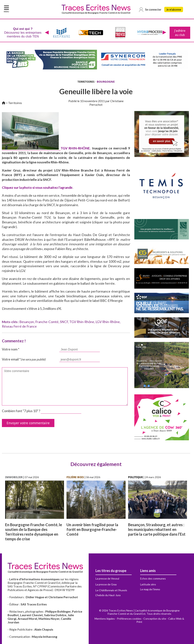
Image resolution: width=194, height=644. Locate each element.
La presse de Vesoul (107, 578)
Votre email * (24, 359)
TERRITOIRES (86, 82)
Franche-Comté (47, 322)
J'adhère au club (180, 33)
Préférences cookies (129, 619)
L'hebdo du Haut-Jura (108, 595)
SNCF (64, 322)
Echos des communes (153, 578)
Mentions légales (105, 619)
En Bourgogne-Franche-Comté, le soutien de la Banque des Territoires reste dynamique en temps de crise (34, 532)
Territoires (15, 103)
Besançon (27, 322)
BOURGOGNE (106, 82)
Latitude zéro (148, 584)
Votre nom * (11, 349)
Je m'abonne (174, 9)
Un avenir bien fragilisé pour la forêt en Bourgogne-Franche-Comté (92, 529)
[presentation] (47, 33)
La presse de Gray (106, 584)
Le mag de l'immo (150, 589)
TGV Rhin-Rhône (82, 322)
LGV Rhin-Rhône (108, 322)
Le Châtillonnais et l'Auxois (111, 590)
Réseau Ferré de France (19, 326)
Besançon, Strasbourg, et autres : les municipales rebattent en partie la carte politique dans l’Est (157, 529)
